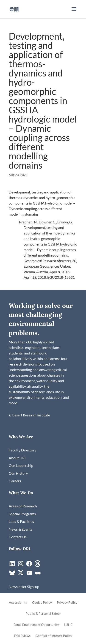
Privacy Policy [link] (67, 603)
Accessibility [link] (18, 603)
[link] (14, 9)
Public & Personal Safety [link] (43, 614)
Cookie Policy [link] (42, 603)
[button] (74, 12)
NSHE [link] (68, 625)
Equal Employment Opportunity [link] (36, 625)
